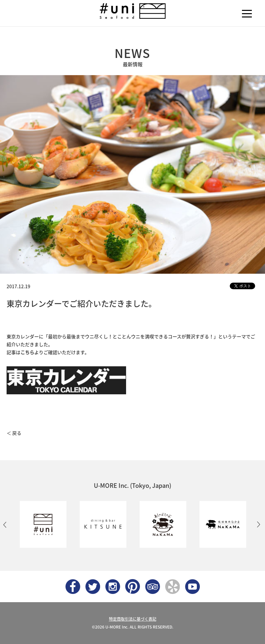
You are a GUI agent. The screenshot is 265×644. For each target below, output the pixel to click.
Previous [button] (5, 524)
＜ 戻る (14, 433)
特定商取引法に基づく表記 (133, 619)
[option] (43, 524)
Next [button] (258, 524)
